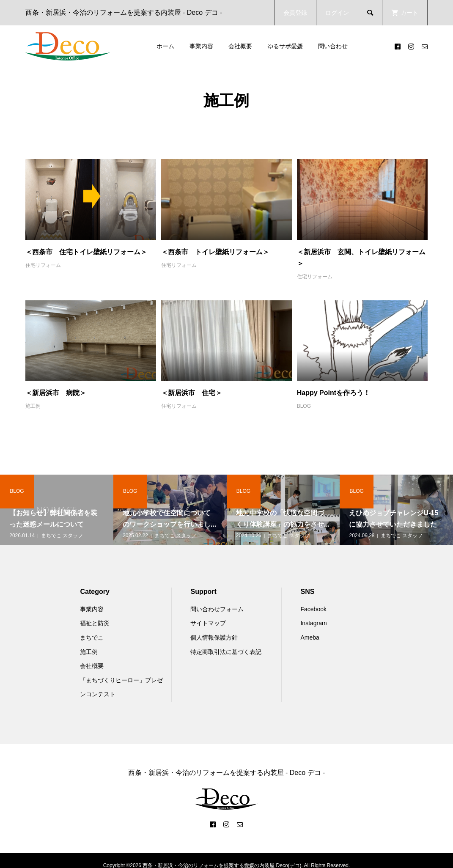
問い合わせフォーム (217, 609)
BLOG (304, 406)
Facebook (313, 609)
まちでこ (92, 637)
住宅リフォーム (43, 265)
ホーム (165, 46)
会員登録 (295, 13)
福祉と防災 (95, 623)
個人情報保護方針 (214, 637)
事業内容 (201, 46)
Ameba (310, 637)
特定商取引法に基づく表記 (226, 652)
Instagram (313, 623)
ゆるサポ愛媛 (285, 46)
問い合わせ (333, 46)
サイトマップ (208, 623)
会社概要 (240, 46)
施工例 (33, 406)
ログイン (337, 13)
